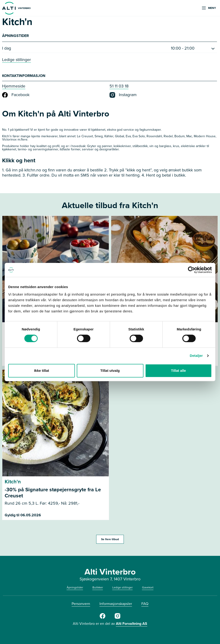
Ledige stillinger (16, 60)
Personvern (81, 604)
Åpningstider (75, 587)
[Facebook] (103, 618)
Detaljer (196, 356)
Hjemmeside (14, 86)
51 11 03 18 (119, 86)
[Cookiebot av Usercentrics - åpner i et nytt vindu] (191, 270)
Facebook (16, 95)
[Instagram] (117, 618)
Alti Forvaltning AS (132, 624)
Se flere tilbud (110, 539)
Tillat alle (179, 371)
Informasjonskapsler (116, 604)
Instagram (123, 95)
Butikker (98, 587)
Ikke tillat (41, 371)
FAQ (145, 604)
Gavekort (148, 587)
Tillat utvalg (110, 371)
